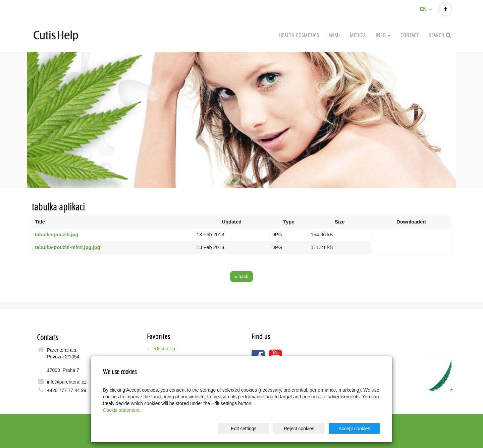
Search (437, 35)
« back (241, 277)
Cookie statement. (122, 410)
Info (383, 35)
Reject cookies (299, 429)
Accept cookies (354, 429)
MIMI (334, 35)
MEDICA (358, 35)
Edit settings (244, 429)
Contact (410, 35)
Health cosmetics (299, 35)
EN (425, 9)
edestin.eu (164, 349)
